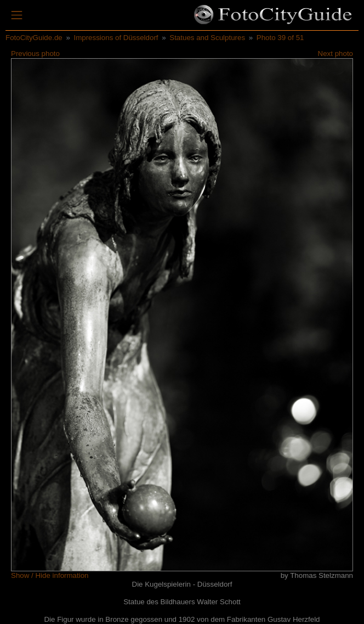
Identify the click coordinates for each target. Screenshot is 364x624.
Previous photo (35, 54)
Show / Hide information (50, 575)
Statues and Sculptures (207, 38)
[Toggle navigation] (17, 15)
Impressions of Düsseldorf (116, 38)
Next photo (335, 54)
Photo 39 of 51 (280, 38)
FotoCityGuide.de (34, 38)
